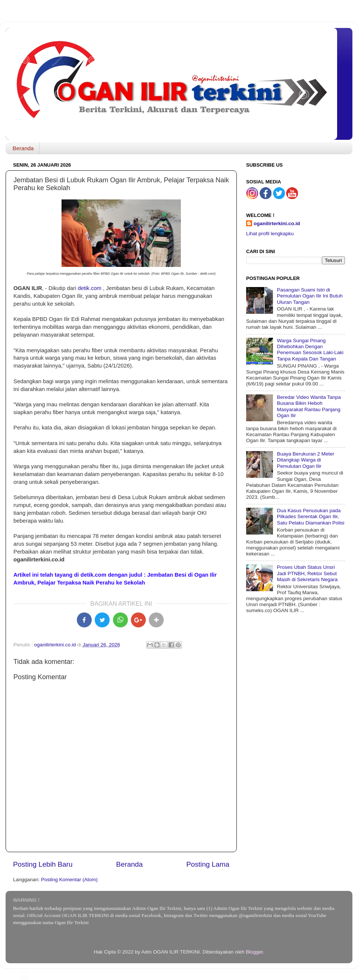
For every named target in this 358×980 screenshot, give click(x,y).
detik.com (89, 288)
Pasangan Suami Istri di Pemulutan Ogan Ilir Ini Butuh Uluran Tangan (310, 296)
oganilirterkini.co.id (277, 223)
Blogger (254, 952)
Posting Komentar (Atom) (69, 880)
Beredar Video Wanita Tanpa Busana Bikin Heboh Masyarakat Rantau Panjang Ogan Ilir (309, 406)
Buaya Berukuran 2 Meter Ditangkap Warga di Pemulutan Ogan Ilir (305, 460)
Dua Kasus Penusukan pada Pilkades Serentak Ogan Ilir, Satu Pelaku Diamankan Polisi (310, 516)
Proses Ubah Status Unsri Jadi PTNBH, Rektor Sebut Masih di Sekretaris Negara (307, 573)
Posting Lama (208, 864)
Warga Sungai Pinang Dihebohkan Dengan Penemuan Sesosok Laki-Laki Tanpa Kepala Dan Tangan (310, 350)
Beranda (23, 148)
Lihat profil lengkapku (270, 234)
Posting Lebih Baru (43, 864)
